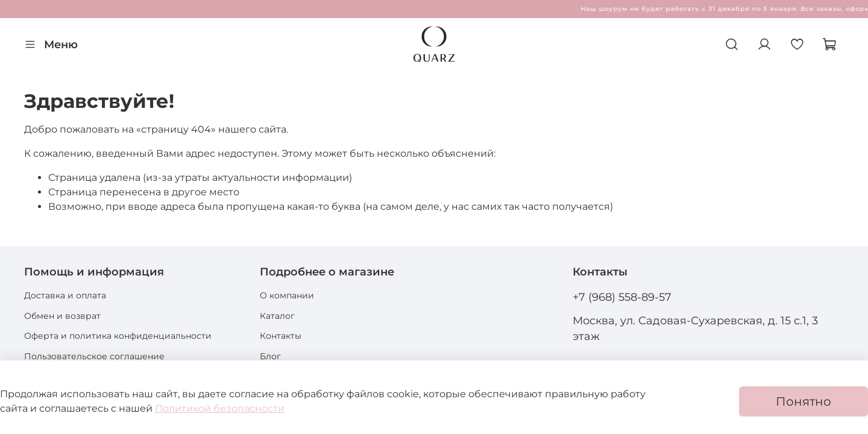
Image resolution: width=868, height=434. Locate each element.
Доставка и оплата (65, 295)
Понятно (804, 401)
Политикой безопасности (220, 408)
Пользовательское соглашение (94, 356)
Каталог (277, 316)
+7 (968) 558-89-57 (622, 297)
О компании (287, 295)
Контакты (281, 336)
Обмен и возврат (62, 316)
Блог (270, 356)
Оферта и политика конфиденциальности (118, 336)
